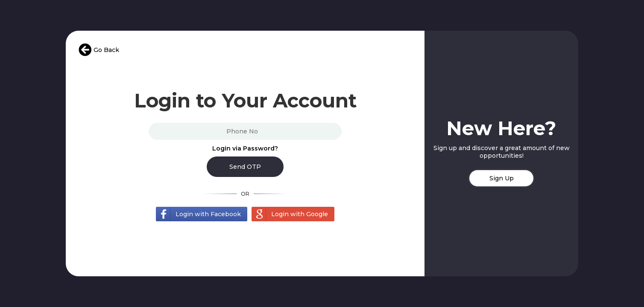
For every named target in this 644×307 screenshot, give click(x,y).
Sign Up (502, 178)
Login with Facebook (208, 214)
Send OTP (245, 167)
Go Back (99, 50)
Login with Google (300, 214)
